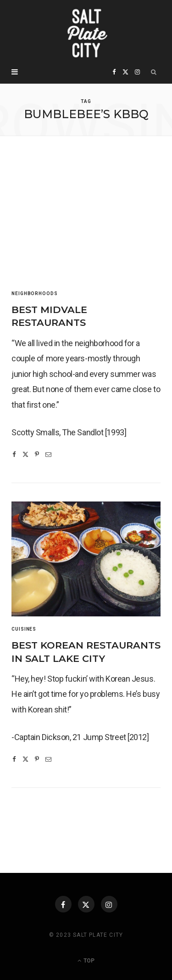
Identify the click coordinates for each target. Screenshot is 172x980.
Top (86, 961)
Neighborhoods (35, 293)
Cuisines (24, 629)
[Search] (154, 72)
